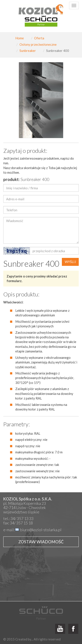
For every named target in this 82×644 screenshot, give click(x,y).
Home (20, 38)
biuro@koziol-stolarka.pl (41, 530)
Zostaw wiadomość (41, 542)
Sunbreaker (28, 51)
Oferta (39, 38)
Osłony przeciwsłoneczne (38, 44)
